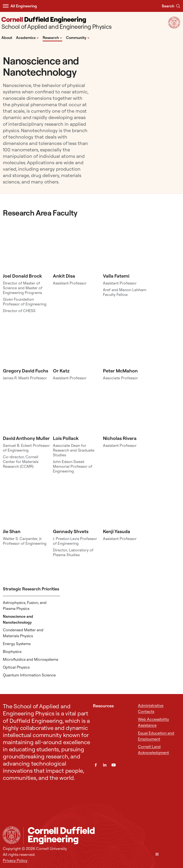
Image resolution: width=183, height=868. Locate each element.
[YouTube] (114, 765)
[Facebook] (96, 765)
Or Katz (61, 371)
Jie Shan (12, 531)
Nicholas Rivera (120, 438)
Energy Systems (17, 644)
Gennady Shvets (71, 531)
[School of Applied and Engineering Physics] (56, 24)
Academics (27, 37)
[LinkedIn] (105, 765)
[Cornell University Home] (12, 835)
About (7, 38)
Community (78, 37)
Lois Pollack (66, 438)
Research (52, 37)
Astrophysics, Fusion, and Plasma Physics (25, 605)
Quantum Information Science (29, 675)
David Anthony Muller (26, 438)
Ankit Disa (64, 276)
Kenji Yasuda (117, 531)
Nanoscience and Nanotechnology (18, 619)
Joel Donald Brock (22, 276)
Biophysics (12, 651)
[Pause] (157, 855)
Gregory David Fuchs (25, 371)
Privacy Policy (15, 860)
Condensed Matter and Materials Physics (23, 633)
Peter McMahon (120, 371)
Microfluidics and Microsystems (30, 659)
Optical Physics (16, 667)
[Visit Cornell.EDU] (174, 27)
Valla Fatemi (116, 276)
